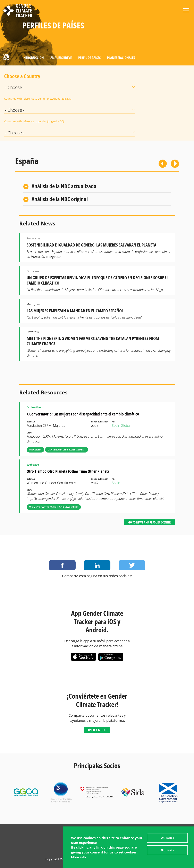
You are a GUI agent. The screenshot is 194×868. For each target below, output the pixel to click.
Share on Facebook (62, 565)
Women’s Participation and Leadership (54, 507)
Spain (116, 426)
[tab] (97, 186)
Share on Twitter (132, 565)
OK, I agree (167, 840)
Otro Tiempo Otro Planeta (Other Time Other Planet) (68, 471)
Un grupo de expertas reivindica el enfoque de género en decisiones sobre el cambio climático (98, 280)
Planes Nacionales (121, 58)
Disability (35, 450)
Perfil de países (89, 58)
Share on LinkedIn (97, 565)
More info (78, 859)
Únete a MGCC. (97, 730)
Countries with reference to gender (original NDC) (14, 121)
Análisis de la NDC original (60, 199)
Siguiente (175, 164)
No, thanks (167, 852)
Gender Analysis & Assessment (67, 450)
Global (126, 426)
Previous (163, 164)
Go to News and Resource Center (150, 522)
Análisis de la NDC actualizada (64, 186)
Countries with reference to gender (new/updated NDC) (14, 99)
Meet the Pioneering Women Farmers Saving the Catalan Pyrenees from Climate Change (93, 341)
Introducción (33, 58)
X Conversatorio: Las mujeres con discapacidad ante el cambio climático (83, 414)
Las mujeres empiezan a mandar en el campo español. (76, 311)
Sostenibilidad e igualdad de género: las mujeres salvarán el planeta (91, 245)
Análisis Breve (61, 58)
